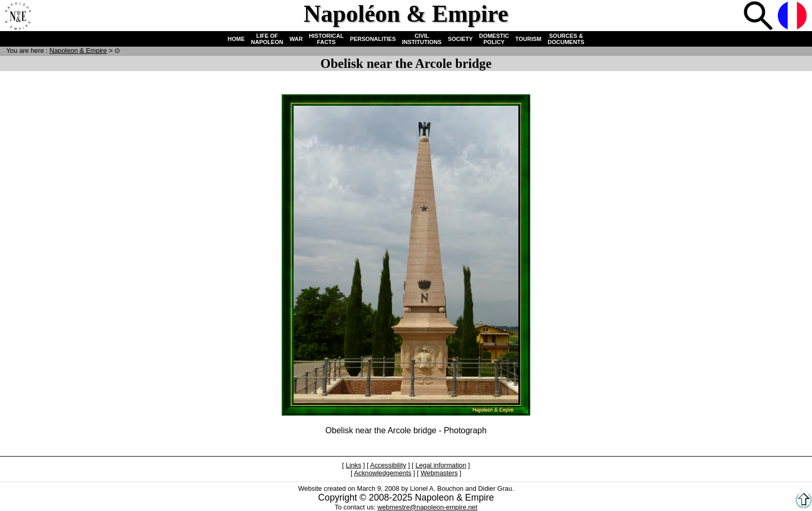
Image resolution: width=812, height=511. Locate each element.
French (793, 17)
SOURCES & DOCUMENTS (566, 39)
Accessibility (388, 465)
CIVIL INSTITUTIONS (422, 39)
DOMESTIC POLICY (494, 39)
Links (354, 465)
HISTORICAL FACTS (327, 39)
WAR (296, 39)
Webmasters (439, 473)
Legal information (441, 465)
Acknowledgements (382, 473)
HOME (236, 39)
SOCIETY (460, 39)
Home (18, 17)
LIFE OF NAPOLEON (267, 39)
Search (759, 17)
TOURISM (528, 39)
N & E (78, 51)
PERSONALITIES (373, 39)
